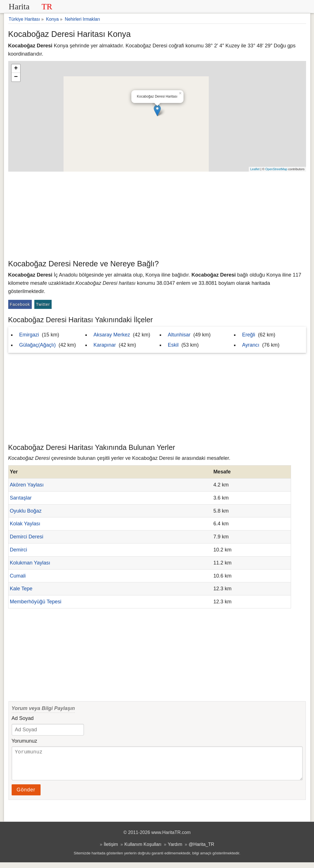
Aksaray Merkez (112, 335)
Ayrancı (251, 345)
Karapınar (105, 345)
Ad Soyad (23, 718)
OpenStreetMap (276, 169)
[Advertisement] (157, 214)
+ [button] (16, 69)
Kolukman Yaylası (30, 563)
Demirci (19, 550)
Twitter (43, 304)
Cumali (18, 576)
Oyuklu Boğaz (26, 511)
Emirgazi (29, 335)
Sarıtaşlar (21, 498)
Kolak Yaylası (25, 524)
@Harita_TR (201, 850)
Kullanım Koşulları (143, 850)
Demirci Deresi (27, 537)
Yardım (175, 850)
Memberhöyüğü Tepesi (36, 602)
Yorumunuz (24, 741)
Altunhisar (179, 335)
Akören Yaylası (27, 485)
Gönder (26, 795)
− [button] (16, 77)
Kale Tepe (21, 589)
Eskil (173, 345)
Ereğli (249, 335)
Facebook (20, 304)
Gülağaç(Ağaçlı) (38, 345)
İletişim (111, 850)
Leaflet (255, 169)
